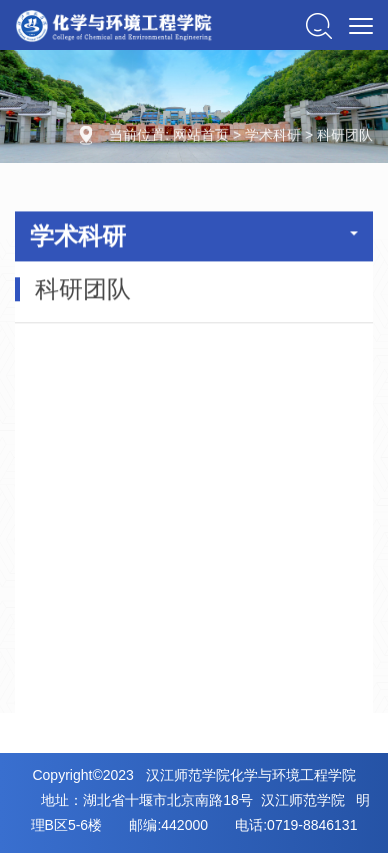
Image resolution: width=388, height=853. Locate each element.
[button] (319, 25)
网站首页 (201, 136)
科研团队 (345, 136)
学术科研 (273, 136)
